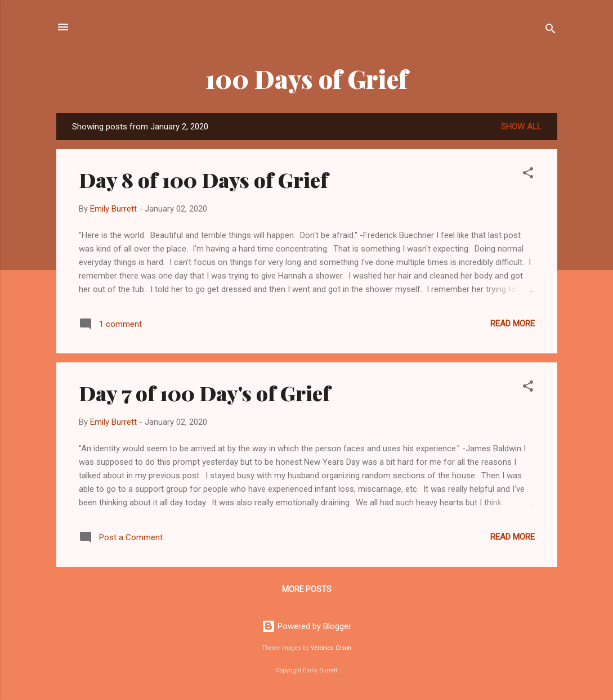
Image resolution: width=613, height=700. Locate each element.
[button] (528, 175)
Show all (521, 127)
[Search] (551, 31)
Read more (513, 324)
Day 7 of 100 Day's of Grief (205, 393)
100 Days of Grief (306, 78)
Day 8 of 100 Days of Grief (203, 180)
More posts (307, 589)
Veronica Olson (331, 648)
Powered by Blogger (306, 626)
